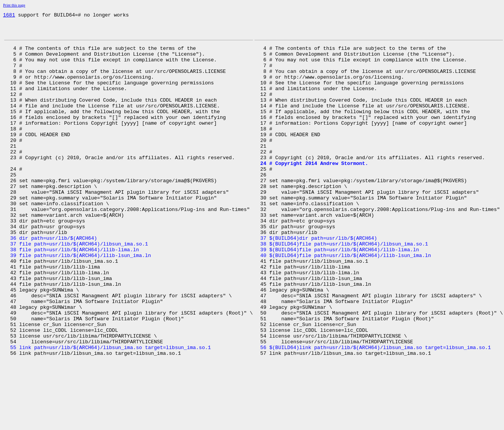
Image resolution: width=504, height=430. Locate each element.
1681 (9, 16)
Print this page (14, 5)
